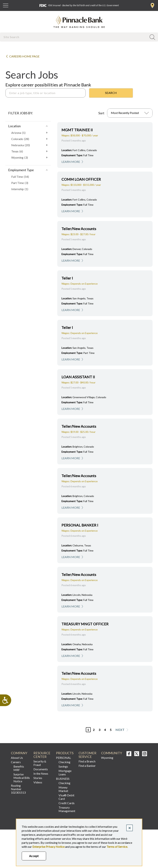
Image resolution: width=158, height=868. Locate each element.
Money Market (63, 789)
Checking (64, 762)
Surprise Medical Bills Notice (22, 778)
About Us (17, 758)
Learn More (71, 162)
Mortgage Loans (65, 772)
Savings (63, 766)
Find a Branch (152, 5)
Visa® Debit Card (66, 797)
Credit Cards (67, 803)
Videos (38, 782)
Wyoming (107, 758)
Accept (34, 856)
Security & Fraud (40, 763)
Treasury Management (67, 809)
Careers (16, 762)
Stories (38, 778)
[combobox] (74, 37)
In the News (41, 773)
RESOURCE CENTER (42, 755)
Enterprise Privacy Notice (48, 847)
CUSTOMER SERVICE (87, 755)
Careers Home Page (24, 56)
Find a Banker (87, 766)
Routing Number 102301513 (18, 789)
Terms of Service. (117, 847)
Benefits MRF (19, 768)
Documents (41, 769)
